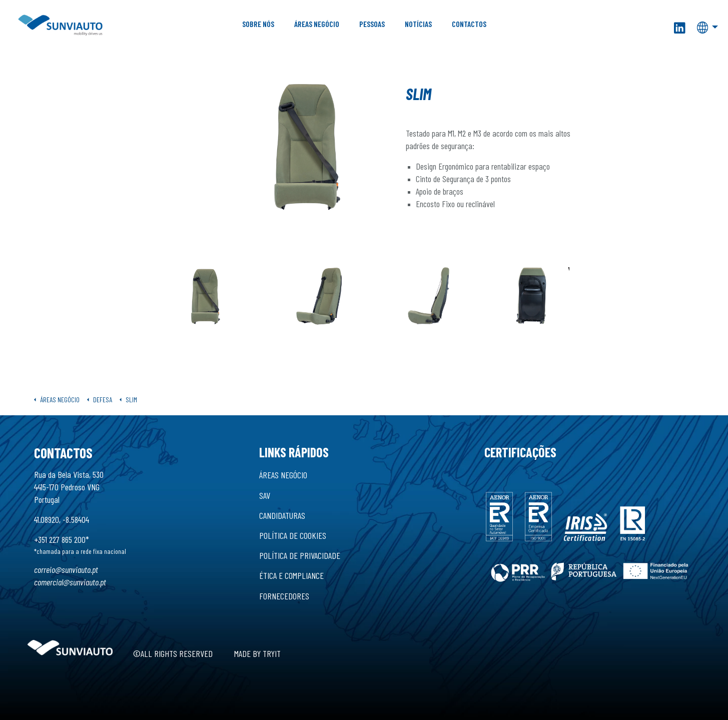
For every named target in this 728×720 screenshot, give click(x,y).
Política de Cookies (293, 535)
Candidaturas (282, 515)
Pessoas (372, 24)
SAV (265, 495)
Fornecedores (284, 596)
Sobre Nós (258, 24)
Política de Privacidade (300, 555)
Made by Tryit (257, 653)
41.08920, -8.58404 (62, 519)
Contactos (469, 24)
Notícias (418, 24)
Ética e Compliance (291, 575)
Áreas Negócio (317, 24)
